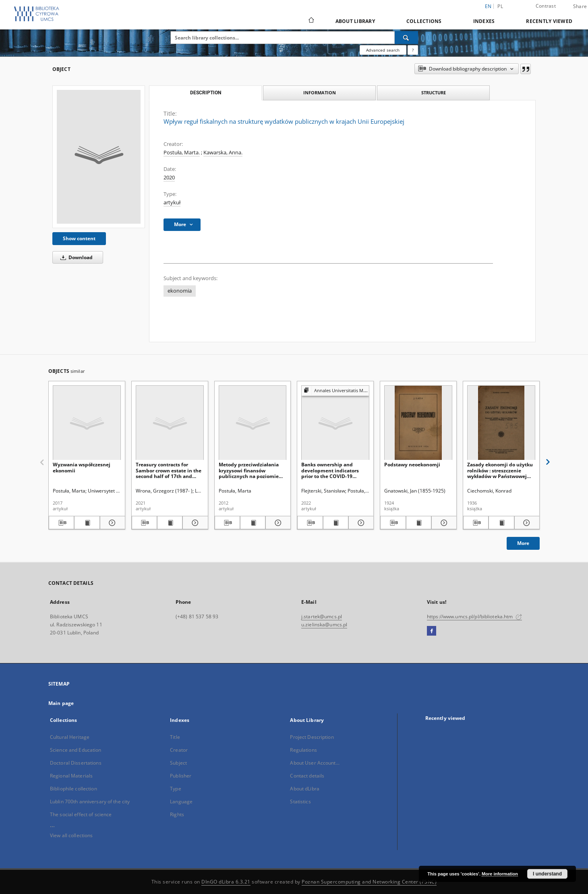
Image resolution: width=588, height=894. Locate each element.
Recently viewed (549, 21)
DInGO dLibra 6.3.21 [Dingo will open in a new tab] (226, 882)
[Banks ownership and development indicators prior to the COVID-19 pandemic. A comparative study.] (335, 423)
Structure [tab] (434, 93)
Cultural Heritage (70, 737)
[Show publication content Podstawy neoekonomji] (419, 523)
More (523, 543)
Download (75, 257)
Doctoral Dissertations (76, 763)
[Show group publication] (335, 391)
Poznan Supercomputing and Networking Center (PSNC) (369, 882)
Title (175, 737)
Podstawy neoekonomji (412, 465)
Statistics (300, 801)
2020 (169, 178)
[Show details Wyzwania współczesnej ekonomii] (111, 523)
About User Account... (315, 763)
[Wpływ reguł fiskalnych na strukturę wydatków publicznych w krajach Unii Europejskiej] (99, 157)
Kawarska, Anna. (223, 153)
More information (500, 874)
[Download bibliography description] (61, 523)
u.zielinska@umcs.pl (324, 625)
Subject (178, 763)
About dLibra (304, 789)
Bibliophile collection (73, 789)
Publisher (181, 776)
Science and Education (76, 750)
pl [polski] (500, 6)
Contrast (546, 6)
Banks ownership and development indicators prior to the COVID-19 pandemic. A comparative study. (332, 470)
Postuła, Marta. (182, 153)
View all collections (71, 835)
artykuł (172, 203)
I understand (547, 874)
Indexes (484, 21)
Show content (79, 238)
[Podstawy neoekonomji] (418, 423)
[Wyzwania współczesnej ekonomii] (87, 423)
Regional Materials (71, 776)
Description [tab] (206, 93)
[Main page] (311, 21)
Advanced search (383, 50)
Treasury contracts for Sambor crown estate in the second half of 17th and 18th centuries (169, 470)
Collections (424, 21)
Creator (179, 750)
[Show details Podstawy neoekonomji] (443, 523)
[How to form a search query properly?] (413, 50)
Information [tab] (320, 93)
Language (181, 801)
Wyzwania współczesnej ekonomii (82, 467)
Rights (177, 814)
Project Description (312, 737)
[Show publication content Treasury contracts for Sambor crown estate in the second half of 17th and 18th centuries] (170, 523)
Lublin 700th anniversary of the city (90, 801)
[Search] (406, 37)
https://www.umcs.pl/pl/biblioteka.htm (474, 616)
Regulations (303, 750)
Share (580, 6)
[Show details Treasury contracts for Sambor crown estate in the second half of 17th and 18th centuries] (194, 523)
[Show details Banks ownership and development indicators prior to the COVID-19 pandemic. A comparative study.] (360, 523)
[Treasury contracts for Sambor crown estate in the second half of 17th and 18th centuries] (170, 423)
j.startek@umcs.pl (322, 616)
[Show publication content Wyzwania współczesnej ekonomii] (87, 523)
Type (175, 789)
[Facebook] (432, 631)
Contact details (307, 776)
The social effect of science (81, 814)
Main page (61, 703)
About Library (355, 21)
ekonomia (180, 291)
